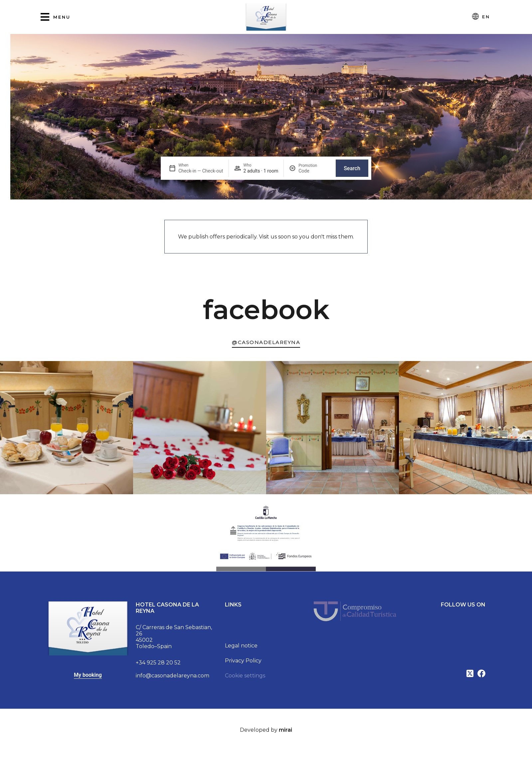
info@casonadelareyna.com (173, 676)
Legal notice (241, 646)
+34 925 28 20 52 (158, 663)
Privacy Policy (243, 661)
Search (352, 168)
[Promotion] (314, 171)
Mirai (285, 730)
